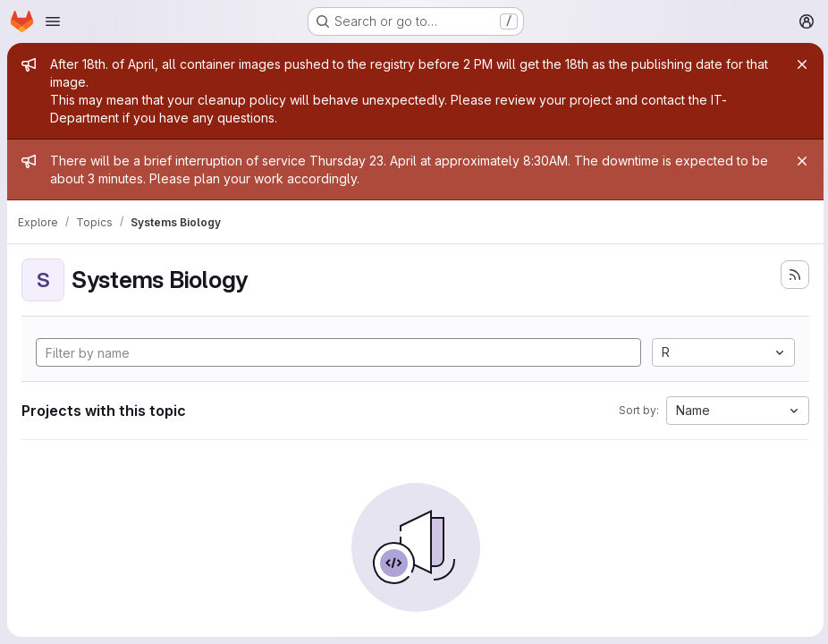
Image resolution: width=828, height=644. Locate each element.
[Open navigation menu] (53, 21)
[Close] (799, 64)
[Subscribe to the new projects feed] (792, 275)
